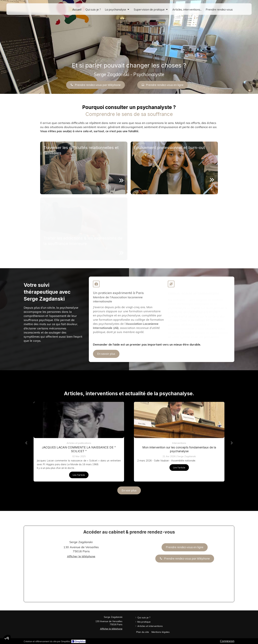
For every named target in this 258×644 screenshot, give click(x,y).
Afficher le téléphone (81, 556)
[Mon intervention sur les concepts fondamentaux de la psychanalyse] (179, 420)
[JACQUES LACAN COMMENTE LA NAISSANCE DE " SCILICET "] (79, 420)
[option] (79, 442)
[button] (84, 168)
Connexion (227, 641)
